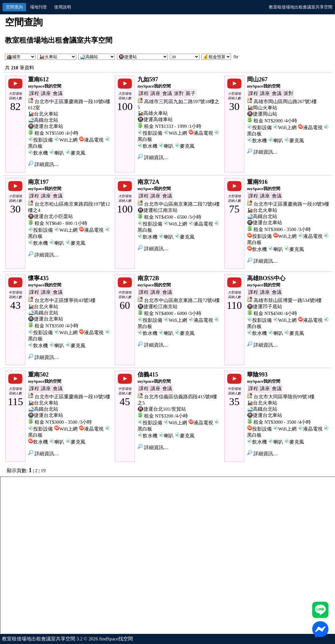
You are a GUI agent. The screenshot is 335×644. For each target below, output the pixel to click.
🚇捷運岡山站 (262, 114)
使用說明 (63, 7)
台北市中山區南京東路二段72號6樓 (182, 204)
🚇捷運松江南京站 (158, 210)
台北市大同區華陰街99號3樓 (284, 397)
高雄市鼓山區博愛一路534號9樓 (288, 300)
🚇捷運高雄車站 (155, 119)
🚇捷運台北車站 (46, 126)
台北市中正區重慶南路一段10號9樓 (291, 204)
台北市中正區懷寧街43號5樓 (65, 300)
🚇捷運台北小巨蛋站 (51, 216)
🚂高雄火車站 (153, 113)
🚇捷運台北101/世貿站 (162, 409)
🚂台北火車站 (43, 114)
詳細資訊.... (43, 164)
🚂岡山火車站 (262, 108)
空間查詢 (14, 7)
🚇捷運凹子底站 (265, 307)
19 (43, 471)
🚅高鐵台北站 (43, 120)
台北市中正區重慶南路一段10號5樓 (72, 397)
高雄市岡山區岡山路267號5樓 (285, 102)
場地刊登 (38, 7)
